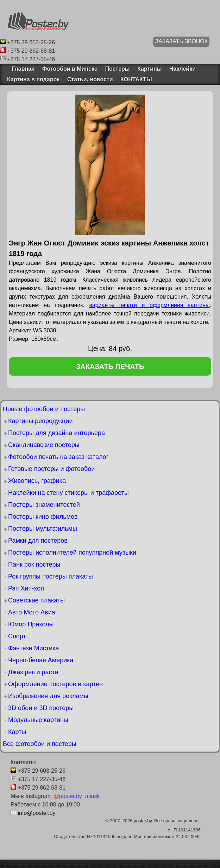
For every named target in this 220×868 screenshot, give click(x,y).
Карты (17, 732)
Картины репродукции (40, 421)
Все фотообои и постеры (40, 744)
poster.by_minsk (77, 796)
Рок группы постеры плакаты (51, 576)
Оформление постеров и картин (55, 684)
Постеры (117, 69)
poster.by (143, 821)
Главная (21, 69)
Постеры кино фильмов (43, 517)
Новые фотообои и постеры (44, 409)
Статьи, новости (90, 79)
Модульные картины (38, 720)
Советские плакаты (36, 600)
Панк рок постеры (34, 564)
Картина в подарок (33, 79)
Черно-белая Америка (41, 660)
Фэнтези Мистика (33, 648)
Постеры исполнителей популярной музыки (72, 553)
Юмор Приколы (31, 624)
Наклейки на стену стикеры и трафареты (68, 493)
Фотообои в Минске (70, 69)
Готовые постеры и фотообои (51, 469)
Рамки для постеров (38, 541)
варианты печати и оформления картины (149, 305)
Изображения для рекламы (48, 696)
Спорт (17, 636)
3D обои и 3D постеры (41, 708)
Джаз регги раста (33, 672)
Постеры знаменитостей (44, 505)
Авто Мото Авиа (32, 612)
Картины (149, 69)
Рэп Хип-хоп (26, 588)
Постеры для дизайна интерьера (56, 433)
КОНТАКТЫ (136, 79)
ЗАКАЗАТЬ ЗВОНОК (181, 41)
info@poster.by (36, 813)
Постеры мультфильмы (43, 529)
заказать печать (110, 366)
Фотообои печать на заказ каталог (58, 457)
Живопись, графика (37, 481)
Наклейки (183, 69)
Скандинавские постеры (44, 445)
